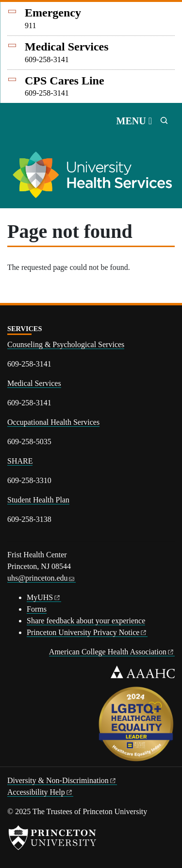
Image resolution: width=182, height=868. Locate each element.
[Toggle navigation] (134, 121)
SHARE (20, 461)
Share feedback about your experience (86, 621)
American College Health (112, 652)
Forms (37, 609)
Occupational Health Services (53, 422)
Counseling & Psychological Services (66, 344)
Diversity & (62, 780)
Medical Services (34, 383)
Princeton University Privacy (87, 632)
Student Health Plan (38, 500)
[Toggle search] (164, 120)
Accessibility (40, 792)
